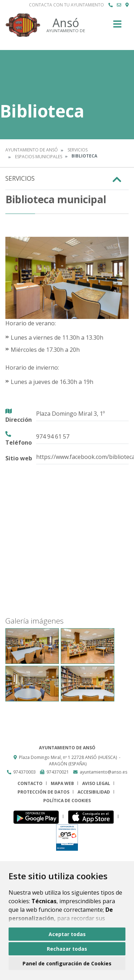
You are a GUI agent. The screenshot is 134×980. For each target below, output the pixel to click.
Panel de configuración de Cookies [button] (67, 963)
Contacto (30, 783)
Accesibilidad (94, 792)
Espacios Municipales (39, 157)
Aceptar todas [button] (67, 934)
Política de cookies (67, 801)
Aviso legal (96, 783)
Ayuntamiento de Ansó (32, 150)
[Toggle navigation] (117, 26)
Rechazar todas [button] (67, 949)
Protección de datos (43, 792)
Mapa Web (62, 783)
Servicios (78, 150)
